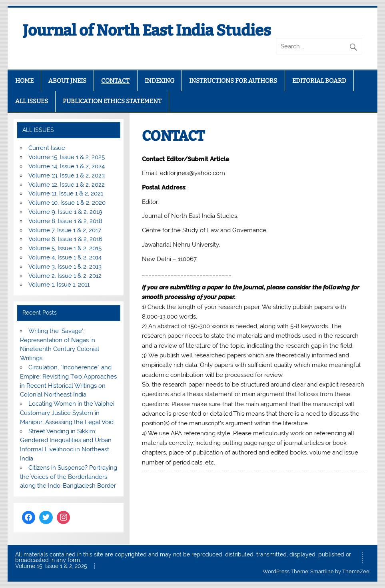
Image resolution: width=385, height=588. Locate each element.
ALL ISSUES (32, 101)
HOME (24, 81)
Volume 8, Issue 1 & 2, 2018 (65, 221)
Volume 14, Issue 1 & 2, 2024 (67, 166)
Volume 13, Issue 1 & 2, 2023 (67, 175)
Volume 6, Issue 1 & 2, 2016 (65, 239)
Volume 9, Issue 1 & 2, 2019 (65, 212)
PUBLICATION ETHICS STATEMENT (112, 101)
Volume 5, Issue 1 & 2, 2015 (65, 248)
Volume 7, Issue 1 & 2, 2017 (65, 230)
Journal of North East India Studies (147, 30)
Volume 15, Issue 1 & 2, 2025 (67, 157)
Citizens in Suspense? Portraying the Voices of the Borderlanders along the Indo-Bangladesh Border (69, 477)
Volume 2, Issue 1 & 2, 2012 (65, 276)
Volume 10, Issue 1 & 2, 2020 (67, 203)
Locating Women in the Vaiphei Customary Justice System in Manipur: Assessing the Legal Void (67, 413)
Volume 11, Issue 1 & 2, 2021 (66, 193)
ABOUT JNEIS (67, 81)
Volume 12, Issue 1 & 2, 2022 (67, 185)
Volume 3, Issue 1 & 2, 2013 (65, 267)
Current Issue (47, 148)
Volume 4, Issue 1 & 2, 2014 (65, 257)
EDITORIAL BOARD (319, 81)
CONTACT (115, 81)
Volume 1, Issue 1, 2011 (59, 285)
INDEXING (160, 81)
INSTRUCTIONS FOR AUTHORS (233, 81)
